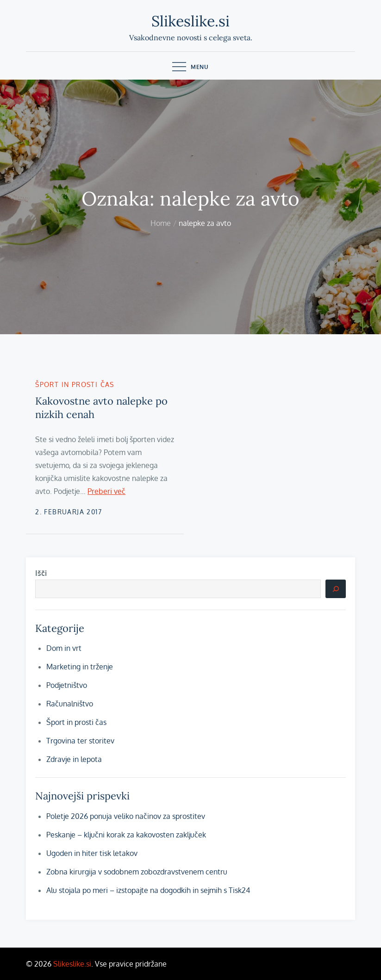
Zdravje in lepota (74, 759)
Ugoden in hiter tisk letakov (92, 853)
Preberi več (106, 491)
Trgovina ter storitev (80, 741)
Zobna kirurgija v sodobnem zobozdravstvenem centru (137, 872)
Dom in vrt (64, 648)
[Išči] (336, 589)
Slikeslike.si (190, 21)
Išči (41, 573)
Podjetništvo (67, 685)
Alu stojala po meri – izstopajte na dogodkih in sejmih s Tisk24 (148, 890)
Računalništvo (70, 704)
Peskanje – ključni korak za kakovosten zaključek (126, 835)
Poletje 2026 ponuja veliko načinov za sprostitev (126, 816)
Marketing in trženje (80, 667)
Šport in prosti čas (75, 384)
